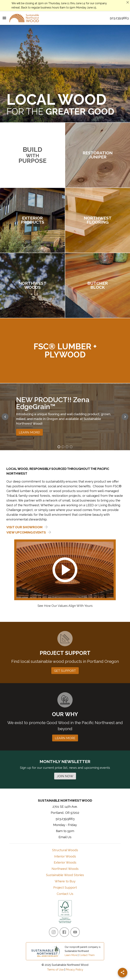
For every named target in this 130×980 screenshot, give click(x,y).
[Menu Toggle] (4, 18)
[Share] (123, 973)
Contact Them (87, 955)
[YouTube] (75, 932)
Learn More (71, 955)
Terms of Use (55, 970)
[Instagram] (54, 932)
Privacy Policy (74, 970)
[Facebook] (64, 932)
